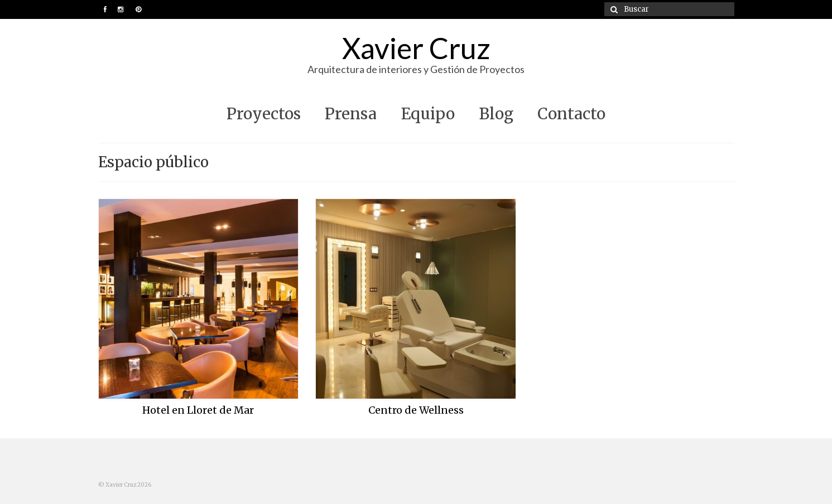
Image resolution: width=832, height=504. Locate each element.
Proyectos (264, 114)
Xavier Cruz (416, 48)
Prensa (351, 114)
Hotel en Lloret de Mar (198, 410)
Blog (496, 114)
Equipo (428, 114)
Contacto (571, 114)
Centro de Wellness (416, 410)
